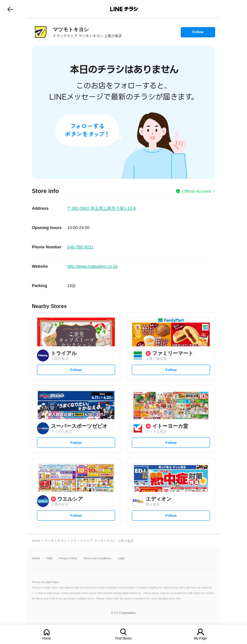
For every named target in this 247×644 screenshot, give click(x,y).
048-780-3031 (80, 247)
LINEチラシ (124, 9)
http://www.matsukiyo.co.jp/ (92, 266)
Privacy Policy (68, 558)
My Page (200, 638)
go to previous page (10, 9)
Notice (36, 558)
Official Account (197, 191)
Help (50, 558)
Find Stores (123, 638)
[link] (41, 32)
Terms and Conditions (97, 558)
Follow (198, 34)
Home (47, 638)
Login (121, 558)
